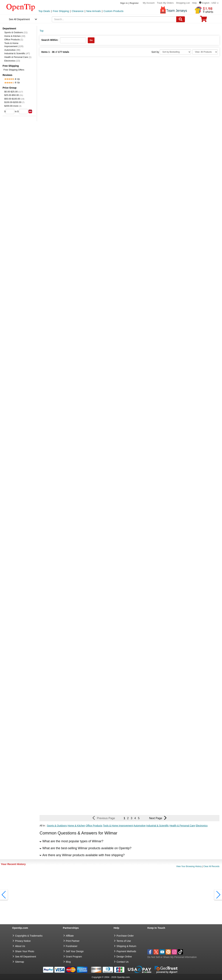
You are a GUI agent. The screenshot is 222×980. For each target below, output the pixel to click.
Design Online (124, 957)
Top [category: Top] (42, 31)
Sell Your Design (75, 951)
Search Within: (50, 40)
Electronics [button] (202, 826)
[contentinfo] (21, 7)
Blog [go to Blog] (68, 962)
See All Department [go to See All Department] (26, 957)
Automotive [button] (139, 826)
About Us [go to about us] (20, 946)
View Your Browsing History (189, 866)
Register (134, 3)
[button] (209, 3)
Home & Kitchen (15, 36)
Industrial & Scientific (17, 53)
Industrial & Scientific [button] (157, 826)
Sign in (124, 3)
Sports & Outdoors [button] (57, 826)
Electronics (12, 61)
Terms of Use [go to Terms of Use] (124, 941)
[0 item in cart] (203, 20)
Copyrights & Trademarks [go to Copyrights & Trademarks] (29, 936)
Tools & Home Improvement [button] (118, 826)
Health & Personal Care (18, 57)
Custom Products (114, 11)
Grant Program (74, 957)
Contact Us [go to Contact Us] (123, 962)
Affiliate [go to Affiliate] (70, 936)
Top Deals (44, 11)
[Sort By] (175, 52)
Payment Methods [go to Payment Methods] (126, 951)
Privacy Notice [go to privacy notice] (23, 941)
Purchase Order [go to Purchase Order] (125, 936)
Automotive (12, 50)
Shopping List (183, 3)
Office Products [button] (94, 826)
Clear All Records (211, 866)
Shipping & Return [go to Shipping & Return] (126, 946)
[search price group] (30, 111)
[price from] (10, 112)
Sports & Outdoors (16, 32)
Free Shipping (61, 11)
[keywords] (114, 19)
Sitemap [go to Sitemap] (20, 962)
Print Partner (73, 941)
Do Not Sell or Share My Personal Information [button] (172, 957)
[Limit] (205, 52)
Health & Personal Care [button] (182, 826)
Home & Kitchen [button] (76, 826)
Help (194, 3)
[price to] (23, 112)
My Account (149, 3)
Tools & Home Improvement (14, 45)
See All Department (19, 19)
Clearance (78, 11)
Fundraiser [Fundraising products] (72, 946)
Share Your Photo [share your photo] (25, 951)
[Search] (181, 19)
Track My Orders (165, 3)
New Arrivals (94, 11)
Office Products (14, 40)
